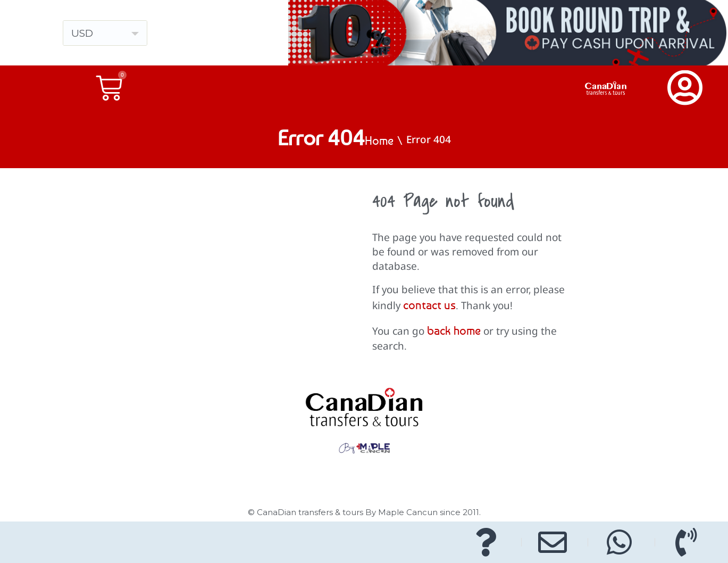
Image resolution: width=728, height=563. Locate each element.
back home (454, 330)
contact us (429, 305)
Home (379, 140)
